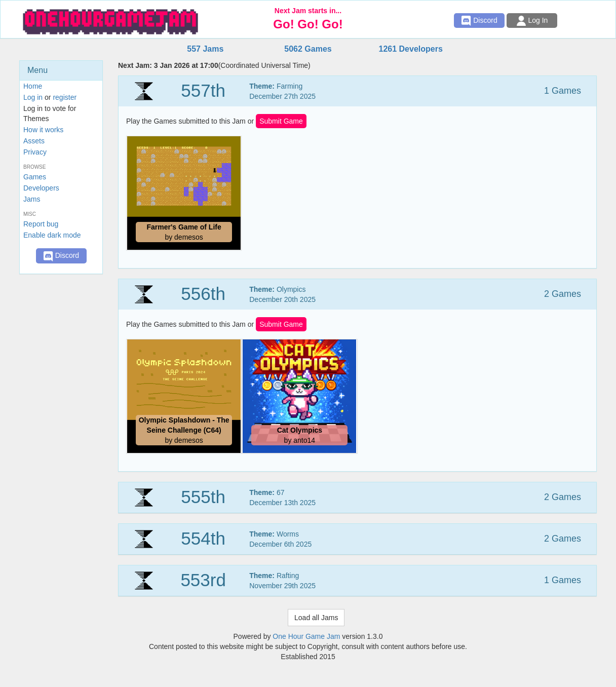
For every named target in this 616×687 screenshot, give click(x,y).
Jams (32, 199)
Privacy (35, 152)
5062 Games (308, 49)
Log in (33, 97)
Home (33, 86)
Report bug (41, 224)
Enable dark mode (52, 235)
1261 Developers (410, 49)
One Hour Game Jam (306, 636)
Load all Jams (316, 618)
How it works (43, 130)
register (65, 97)
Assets (34, 141)
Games (35, 177)
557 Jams (205, 49)
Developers (41, 188)
